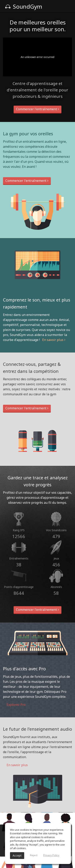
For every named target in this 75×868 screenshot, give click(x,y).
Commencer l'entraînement (37, 109)
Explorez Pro (14, 705)
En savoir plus (54, 340)
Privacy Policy (51, 855)
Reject (34, 855)
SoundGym (24, 6)
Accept (17, 855)
